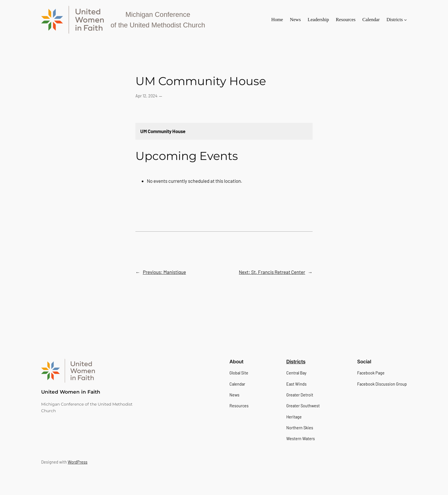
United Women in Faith (71, 392)
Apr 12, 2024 (146, 96)
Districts (296, 362)
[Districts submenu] (405, 20)
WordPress (78, 462)
